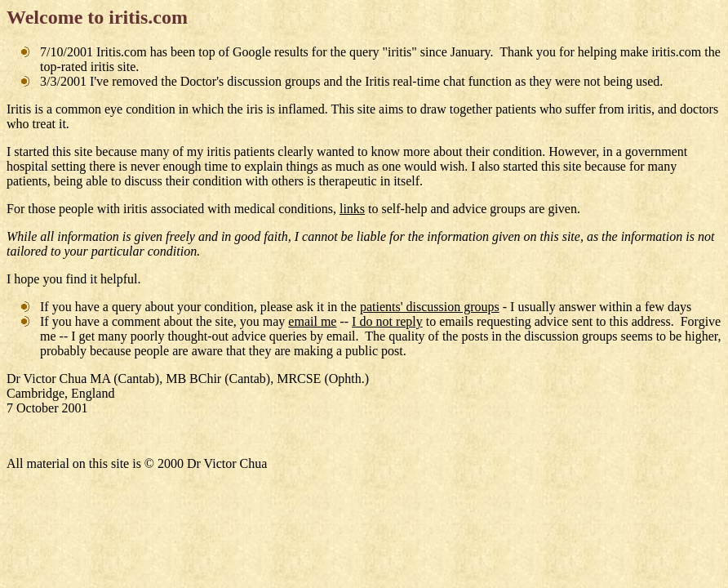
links (352, 209)
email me (312, 321)
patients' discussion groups (430, 307)
